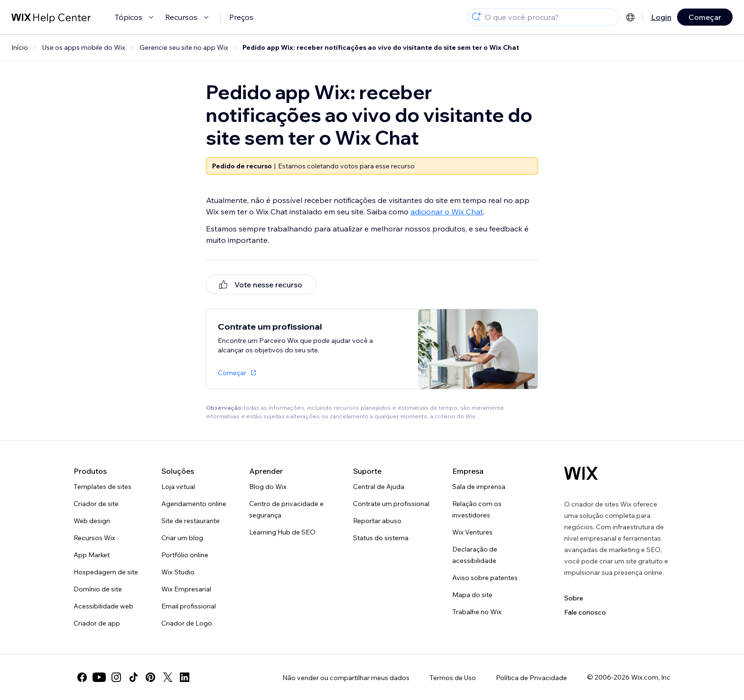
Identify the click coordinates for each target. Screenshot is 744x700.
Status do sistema (381, 538)
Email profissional (189, 606)
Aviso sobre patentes (485, 578)
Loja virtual (178, 487)
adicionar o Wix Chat (447, 212)
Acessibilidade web (103, 606)
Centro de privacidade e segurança (286, 509)
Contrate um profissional (391, 504)
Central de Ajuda (379, 487)
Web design (92, 521)
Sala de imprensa (479, 487)
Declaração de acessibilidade (475, 555)
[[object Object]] (261, 285)
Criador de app (97, 623)
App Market (92, 555)
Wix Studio (178, 572)
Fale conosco (585, 612)
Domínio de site (98, 589)
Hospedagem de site (106, 572)
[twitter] (167, 677)
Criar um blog (182, 538)
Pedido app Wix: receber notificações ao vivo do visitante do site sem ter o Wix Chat (381, 47)
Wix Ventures (472, 532)
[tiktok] (133, 677)
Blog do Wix (268, 487)
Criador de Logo (187, 623)
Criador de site (96, 504)
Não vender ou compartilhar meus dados (346, 678)
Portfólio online (185, 555)
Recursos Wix (94, 538)
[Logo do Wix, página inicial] (581, 473)
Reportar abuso (377, 521)
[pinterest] (150, 677)
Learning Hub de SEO (282, 532)
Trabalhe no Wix (477, 612)
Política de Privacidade (531, 678)
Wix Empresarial (186, 589)
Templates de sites (102, 487)
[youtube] (99, 677)
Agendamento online (194, 504)
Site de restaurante (191, 521)
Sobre (574, 598)
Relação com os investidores (477, 509)
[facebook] (82, 677)
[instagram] (116, 677)
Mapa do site (472, 595)
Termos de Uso (453, 678)
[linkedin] (185, 677)
